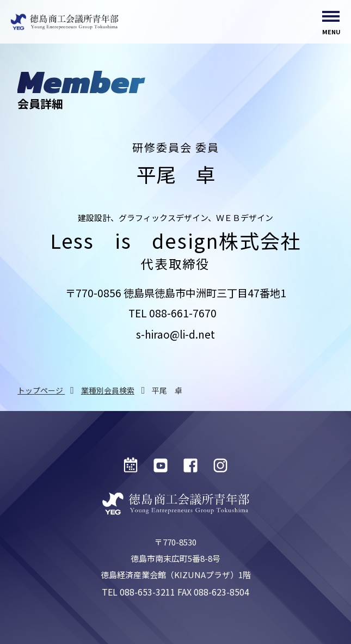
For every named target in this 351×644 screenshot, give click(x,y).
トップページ (41, 390)
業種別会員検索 (108, 390)
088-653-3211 (147, 592)
